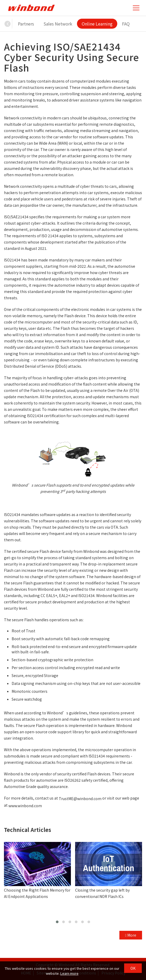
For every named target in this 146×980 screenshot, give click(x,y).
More (131, 935)
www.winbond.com (25, 806)
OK (133, 968)
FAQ (126, 24)
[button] (8, 24)
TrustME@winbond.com (80, 799)
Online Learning (97, 24)
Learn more (69, 973)
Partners (26, 24)
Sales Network (58, 24)
